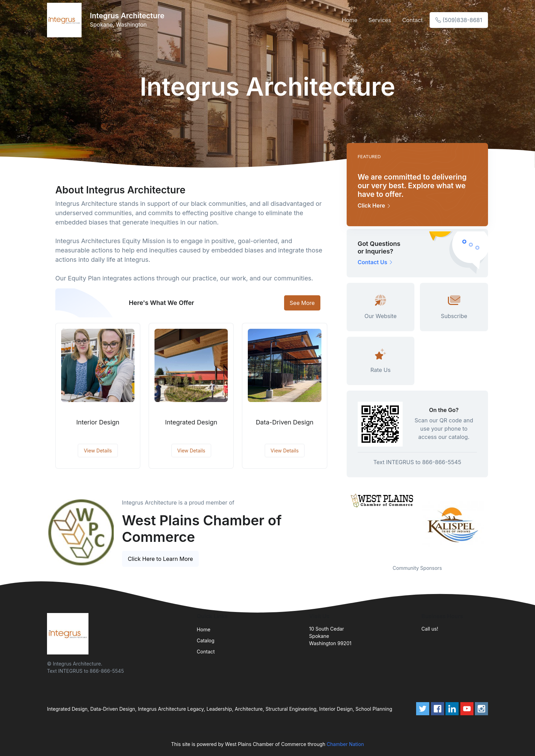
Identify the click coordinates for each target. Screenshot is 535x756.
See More (302, 303)
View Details (98, 451)
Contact (412, 20)
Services (380, 20)
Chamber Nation (345, 744)
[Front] (66, 20)
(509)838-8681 (459, 20)
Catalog (205, 640)
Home (350, 20)
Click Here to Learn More (161, 559)
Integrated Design (191, 422)
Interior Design (98, 422)
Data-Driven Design (285, 422)
